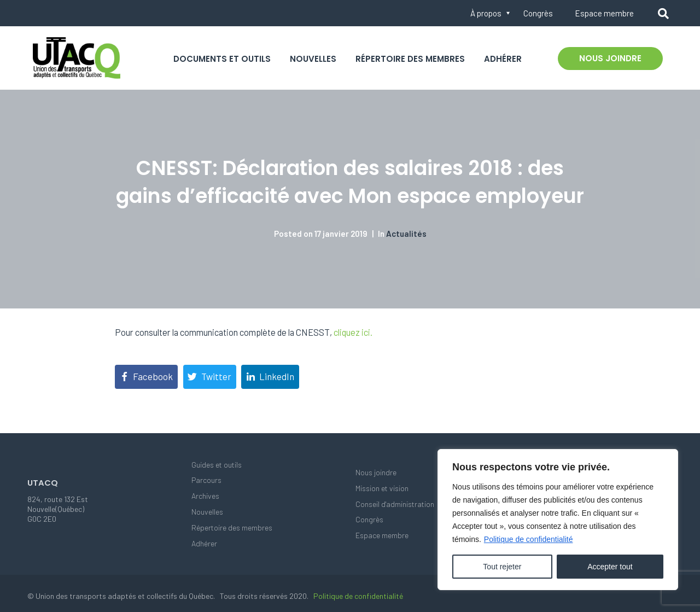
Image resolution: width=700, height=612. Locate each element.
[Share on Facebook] (146, 377)
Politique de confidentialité (529, 539)
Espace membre (604, 13)
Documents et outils (222, 59)
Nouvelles (313, 59)
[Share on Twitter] (210, 377)
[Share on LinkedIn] (270, 377)
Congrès (538, 13)
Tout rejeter (502, 567)
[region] (558, 520)
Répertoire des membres (410, 59)
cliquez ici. (353, 332)
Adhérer (503, 59)
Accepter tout (610, 567)
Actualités (406, 234)
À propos (486, 13)
